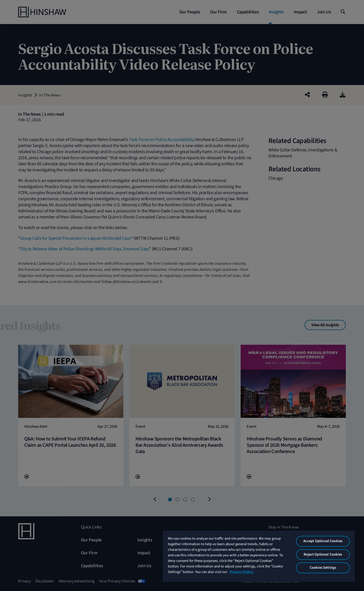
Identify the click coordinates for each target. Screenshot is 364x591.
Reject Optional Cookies (323, 554)
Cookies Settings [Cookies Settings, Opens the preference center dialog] (323, 568)
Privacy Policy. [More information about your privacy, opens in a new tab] (242, 572)
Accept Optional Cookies (323, 541)
